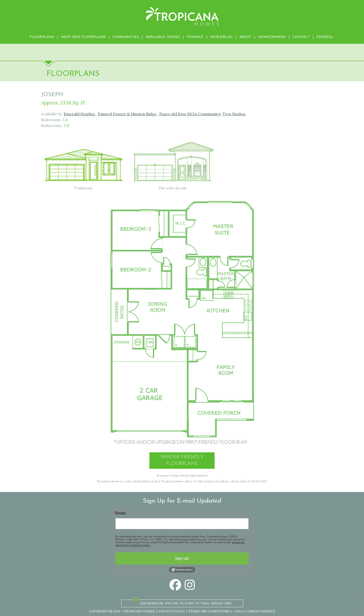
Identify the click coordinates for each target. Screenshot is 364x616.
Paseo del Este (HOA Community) (190, 114)
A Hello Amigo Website (254, 611)
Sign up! (182, 558)
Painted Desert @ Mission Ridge (128, 114)
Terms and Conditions (209, 611)
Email (121, 513)
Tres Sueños (234, 114)
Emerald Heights (80, 114)
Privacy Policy (172, 611)
